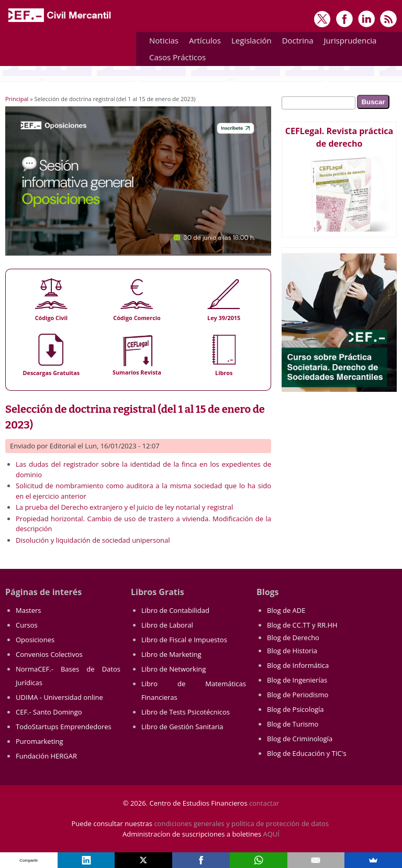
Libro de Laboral (167, 625)
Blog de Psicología (295, 709)
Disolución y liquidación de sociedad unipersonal (93, 540)
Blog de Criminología (300, 739)
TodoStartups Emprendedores (64, 727)
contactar (264, 803)
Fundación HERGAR (46, 756)
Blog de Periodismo (298, 695)
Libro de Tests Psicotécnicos (186, 712)
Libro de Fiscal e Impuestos (184, 640)
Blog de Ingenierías (297, 680)
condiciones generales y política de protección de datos (241, 823)
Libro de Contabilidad (175, 610)
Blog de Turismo (293, 724)
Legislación (249, 42)
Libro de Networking (174, 669)
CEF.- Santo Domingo (49, 712)
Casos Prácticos (175, 59)
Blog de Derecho (293, 638)
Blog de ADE (286, 610)
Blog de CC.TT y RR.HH (302, 625)
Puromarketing (40, 741)
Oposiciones (35, 640)
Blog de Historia (292, 651)
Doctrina (295, 42)
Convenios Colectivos (49, 654)
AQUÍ (271, 834)
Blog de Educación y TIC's (307, 753)
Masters (29, 610)
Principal (17, 99)
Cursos (27, 625)
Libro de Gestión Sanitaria (182, 727)
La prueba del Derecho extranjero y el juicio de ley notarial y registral (124, 507)
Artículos (202, 42)
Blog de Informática (298, 665)
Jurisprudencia (348, 42)
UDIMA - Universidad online (59, 697)
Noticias (164, 40)
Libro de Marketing (171, 654)
